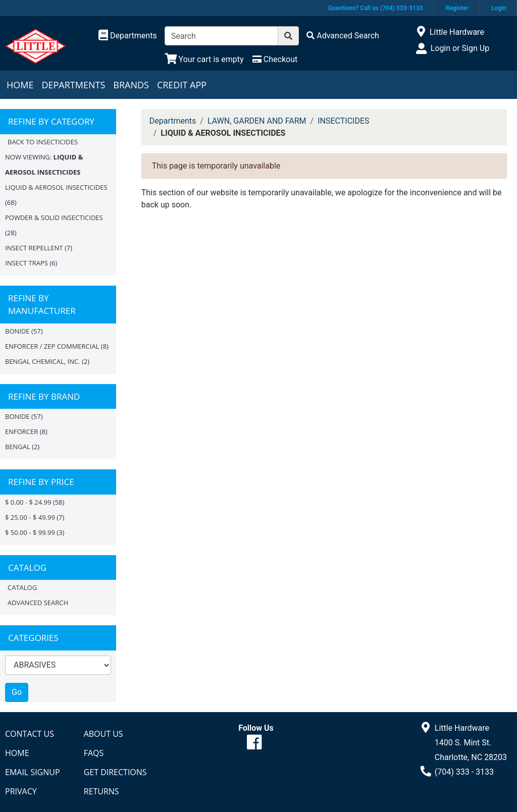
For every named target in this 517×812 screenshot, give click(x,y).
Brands (131, 85)
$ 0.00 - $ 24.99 (28, 502)
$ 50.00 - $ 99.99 (30, 532)
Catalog (22, 587)
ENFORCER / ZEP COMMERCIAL (52, 346)
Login (499, 8)
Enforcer (21, 431)
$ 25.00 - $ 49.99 (30, 517)
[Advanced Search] (343, 36)
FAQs (94, 753)
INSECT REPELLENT (34, 248)
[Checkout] (275, 59)
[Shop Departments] (128, 36)
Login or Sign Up (460, 48)
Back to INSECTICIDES (43, 142)
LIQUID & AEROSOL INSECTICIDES (56, 187)
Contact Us (30, 734)
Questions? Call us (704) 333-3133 (376, 8)
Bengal (18, 447)
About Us (104, 734)
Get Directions (115, 772)
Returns (101, 791)
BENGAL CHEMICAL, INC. (43, 361)
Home (20, 85)
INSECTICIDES (343, 121)
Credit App (182, 85)
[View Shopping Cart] (204, 59)
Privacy (21, 791)
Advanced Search (38, 603)
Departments (73, 85)
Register (457, 8)
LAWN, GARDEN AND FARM (257, 121)
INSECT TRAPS (27, 263)
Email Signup (33, 772)
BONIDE (17, 331)
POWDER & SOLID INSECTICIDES (54, 218)
